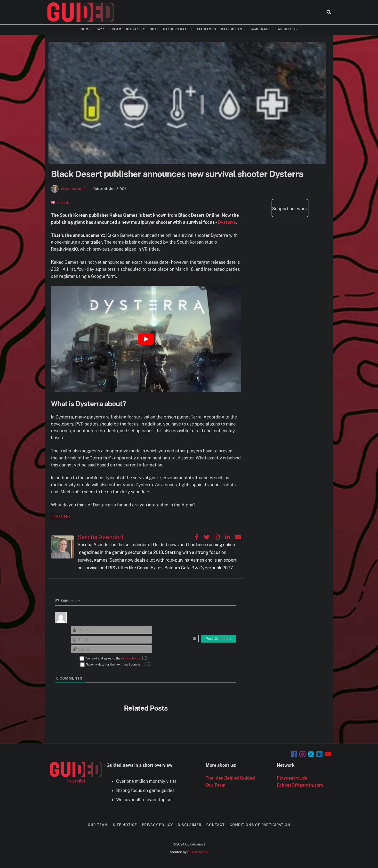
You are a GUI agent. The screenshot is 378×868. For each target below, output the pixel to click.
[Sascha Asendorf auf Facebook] (197, 537)
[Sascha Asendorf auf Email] (238, 537)
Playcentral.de (292, 778)
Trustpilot (76, 781)
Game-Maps (260, 29)
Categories (232, 29)
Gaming (61, 517)
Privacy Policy (131, 659)
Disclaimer (190, 825)
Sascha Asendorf (73, 189)
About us (286, 29)
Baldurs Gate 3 (177, 29)
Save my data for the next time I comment (115, 665)
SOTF (154, 29)
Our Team (216, 785)
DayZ (100, 29)
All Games (206, 29)
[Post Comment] (218, 639)
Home (86, 29)
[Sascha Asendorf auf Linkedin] (227, 537)
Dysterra (227, 222)
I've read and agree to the (113, 659)
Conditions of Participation (260, 825)
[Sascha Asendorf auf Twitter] (207, 537)
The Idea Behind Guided (230, 778)
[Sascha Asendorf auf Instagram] (217, 537)
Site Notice (125, 825)
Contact (216, 825)
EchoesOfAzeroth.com (300, 785)
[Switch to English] (60, 202)
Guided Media (198, 852)
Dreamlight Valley (127, 29)
